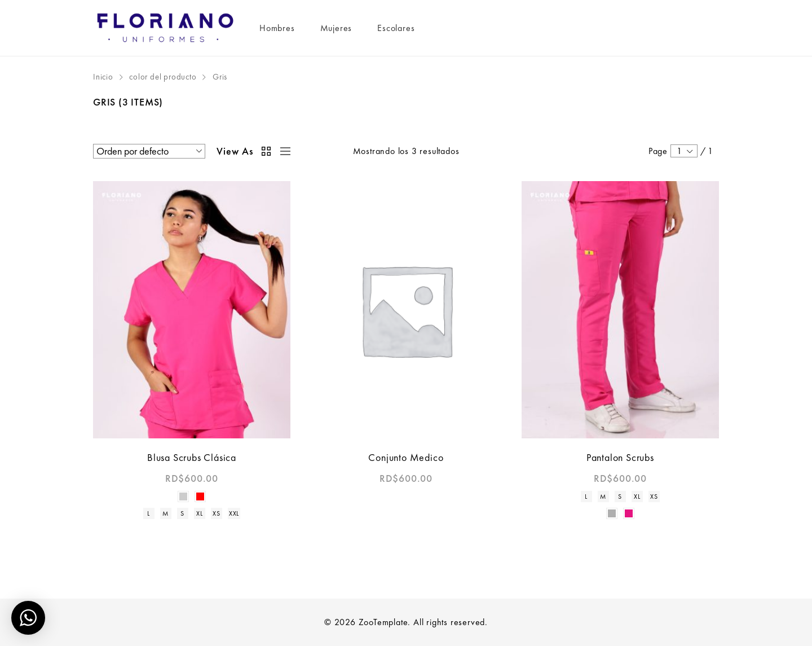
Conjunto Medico (406, 457)
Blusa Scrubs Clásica (192, 457)
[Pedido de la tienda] (149, 151)
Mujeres (336, 28)
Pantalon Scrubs (620, 457)
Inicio (103, 77)
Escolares (396, 28)
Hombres (277, 28)
